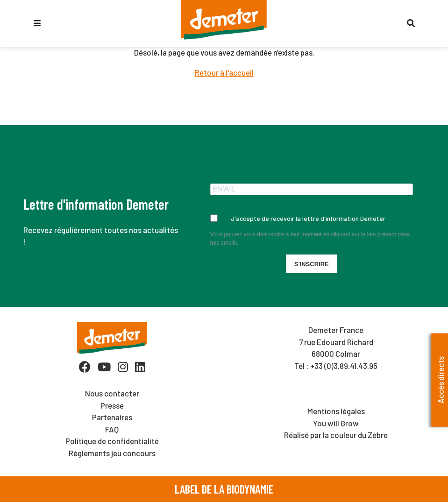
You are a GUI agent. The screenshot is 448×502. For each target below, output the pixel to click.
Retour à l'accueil (224, 72)
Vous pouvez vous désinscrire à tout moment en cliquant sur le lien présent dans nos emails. (310, 239)
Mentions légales (336, 411)
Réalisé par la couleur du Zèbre (336, 435)
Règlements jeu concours (112, 453)
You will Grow (336, 423)
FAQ (112, 429)
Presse (112, 405)
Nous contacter (112, 393)
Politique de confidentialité (112, 441)
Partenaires (112, 417)
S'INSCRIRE (312, 264)
